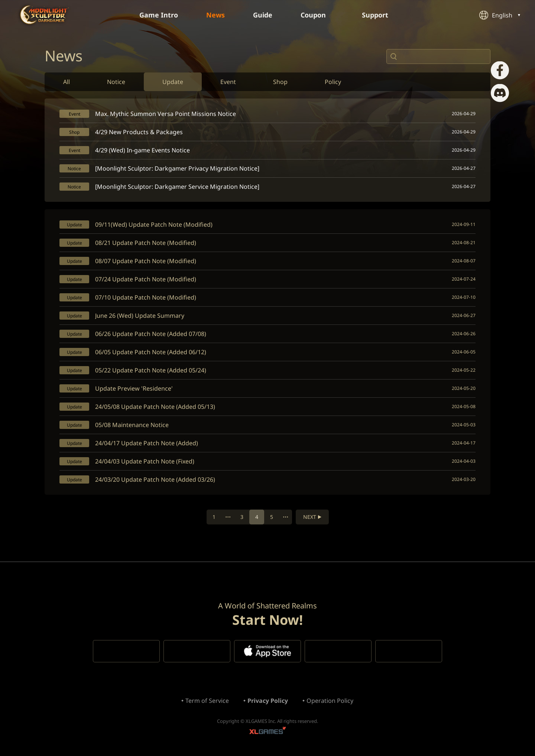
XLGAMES (267, 732)
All (67, 82)
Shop (280, 82)
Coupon (317, 15)
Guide (263, 15)
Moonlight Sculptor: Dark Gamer (44, 15)
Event (228, 82)
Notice (116, 82)
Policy (333, 82)
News (215, 15)
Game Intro (159, 15)
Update (173, 82)
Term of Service (207, 701)
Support (379, 15)
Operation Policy (330, 701)
